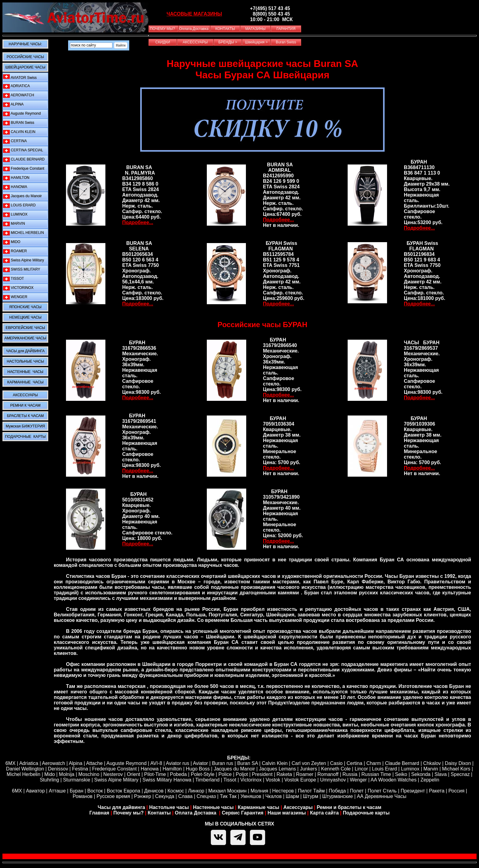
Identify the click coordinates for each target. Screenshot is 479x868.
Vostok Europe (300, 780)
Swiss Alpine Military (24, 260)
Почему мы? (128, 813)
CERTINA (15, 141)
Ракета (437, 791)
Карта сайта (324, 813)
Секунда (165, 796)
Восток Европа (123, 791)
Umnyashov (333, 780)
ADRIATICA (16, 86)
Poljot (242, 774)
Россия (456, 791)
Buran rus (223, 763)
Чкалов (273, 796)
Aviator (200, 763)
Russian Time (376, 774)
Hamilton (172, 769)
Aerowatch (53, 763)
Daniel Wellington (25, 769)
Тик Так (228, 796)
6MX (11, 763)
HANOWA (15, 187)
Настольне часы (169, 807)
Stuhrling (49, 780)
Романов (83, 796)
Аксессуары (298, 807)
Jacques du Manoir (22, 196)
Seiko (401, 774)
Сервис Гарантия (243, 813)
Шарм (292, 796)
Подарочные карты (366, 813)
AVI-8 (156, 763)
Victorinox (251, 780)
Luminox (410, 769)
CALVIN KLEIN (19, 132)
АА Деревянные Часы (382, 796)
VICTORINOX (18, 288)
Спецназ (206, 796)
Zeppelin (430, 780)
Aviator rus (177, 763)
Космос (176, 791)
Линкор (196, 791)
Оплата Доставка (196, 813)
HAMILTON (16, 178)
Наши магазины (287, 813)
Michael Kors (456, 769)
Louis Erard (385, 769)
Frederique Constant (24, 169)
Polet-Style (202, 774)
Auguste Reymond (22, 114)
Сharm (374, 763)
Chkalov (432, 763)
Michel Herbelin (24, 774)
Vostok (273, 780)
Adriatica (29, 763)
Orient (133, 774)
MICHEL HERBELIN (24, 233)
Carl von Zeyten (309, 763)
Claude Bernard (402, 763)
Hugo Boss (198, 769)
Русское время (113, 796)
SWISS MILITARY (22, 270)
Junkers (309, 769)
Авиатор (35, 791)
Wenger (358, 780)
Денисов (154, 791)
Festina (80, 769)
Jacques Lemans (278, 769)
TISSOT (13, 279)
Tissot (230, 780)
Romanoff (328, 774)
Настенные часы (213, 807)
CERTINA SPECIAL (23, 150)
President (262, 774)
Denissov (58, 769)
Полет (357, 791)
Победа (337, 791)
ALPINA (13, 104)
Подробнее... (138, 222)
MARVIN (14, 224)
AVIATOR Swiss (20, 77)
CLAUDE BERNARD (24, 159)
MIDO (12, 242)
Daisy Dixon (458, 763)
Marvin (431, 769)
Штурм (311, 796)
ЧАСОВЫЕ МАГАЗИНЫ (194, 14)
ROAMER (15, 251)
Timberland (207, 780)
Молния (259, 791)
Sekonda (421, 774)
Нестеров (283, 791)
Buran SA (247, 763)
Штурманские (338, 796)
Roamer (305, 774)
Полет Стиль (382, 791)
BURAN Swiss (19, 123)
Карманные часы (258, 807)
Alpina (75, 763)
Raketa (284, 774)
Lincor (361, 769)
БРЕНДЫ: (239, 758)
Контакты (160, 813)
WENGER (15, 297)
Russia (350, 774)
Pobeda (178, 774)
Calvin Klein (275, 763)
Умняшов (251, 796)
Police (225, 774)
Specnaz (460, 774)
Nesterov (113, 774)
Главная (99, 813)
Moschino (89, 774)
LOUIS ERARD (19, 205)
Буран (77, 791)
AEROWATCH (18, 95)
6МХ (17, 791)
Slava (441, 774)
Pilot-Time (155, 774)
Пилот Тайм (311, 791)
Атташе (57, 791)
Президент (413, 791)
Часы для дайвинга (121, 807)
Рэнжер (143, 796)
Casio (336, 763)
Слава (185, 796)
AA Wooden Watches (393, 780)
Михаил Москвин (227, 791)
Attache (94, 763)
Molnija (67, 774)
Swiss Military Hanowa (167, 780)
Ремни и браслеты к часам (349, 807)
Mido (50, 774)
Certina (355, 763)
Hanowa (150, 769)
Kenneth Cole (336, 769)
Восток (95, 791)
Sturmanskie (77, 780)
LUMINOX (15, 214)
